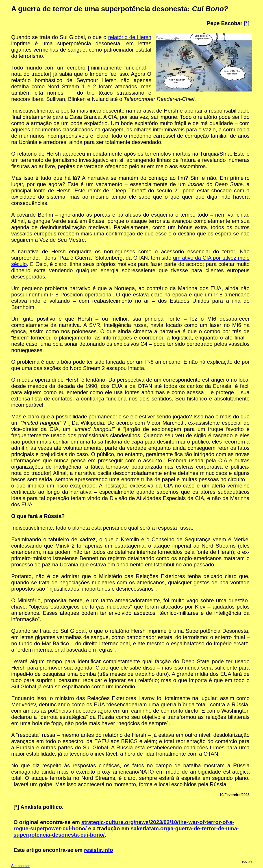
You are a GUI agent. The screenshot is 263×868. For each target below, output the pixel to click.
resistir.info (99, 850)
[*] (247, 23)
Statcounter (20, 866)
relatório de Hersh (130, 37)
